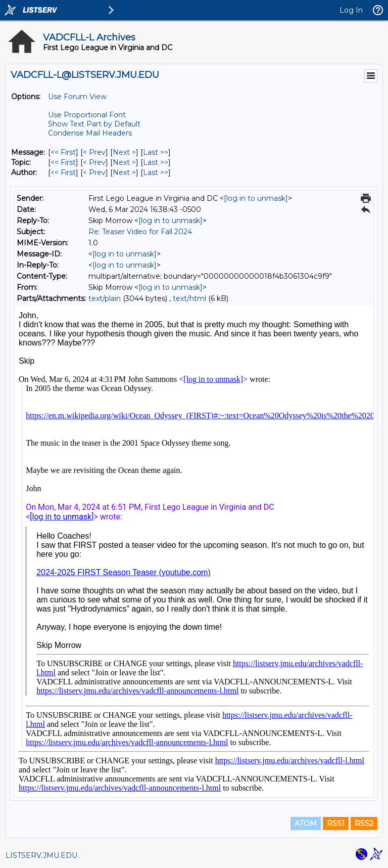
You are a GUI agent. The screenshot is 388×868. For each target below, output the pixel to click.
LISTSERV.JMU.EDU (41, 855)
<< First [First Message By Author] (63, 172)
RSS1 (336, 823)
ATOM (306, 823)
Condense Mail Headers (90, 133)
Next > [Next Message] (124, 152)
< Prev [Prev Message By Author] (94, 172)
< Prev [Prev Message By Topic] (94, 162)
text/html (189, 298)
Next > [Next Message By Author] (124, 172)
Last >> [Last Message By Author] (156, 172)
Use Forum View (77, 97)
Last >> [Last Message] (156, 152)
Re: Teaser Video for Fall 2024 (140, 232)
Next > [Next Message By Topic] (124, 162)
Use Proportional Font (87, 115)
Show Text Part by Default (94, 124)
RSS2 (364, 823)
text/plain (105, 298)
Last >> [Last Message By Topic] (156, 162)
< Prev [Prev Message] (94, 152)
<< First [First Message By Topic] (63, 162)
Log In (351, 10)
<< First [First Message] (63, 152)
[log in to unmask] (256, 198)
